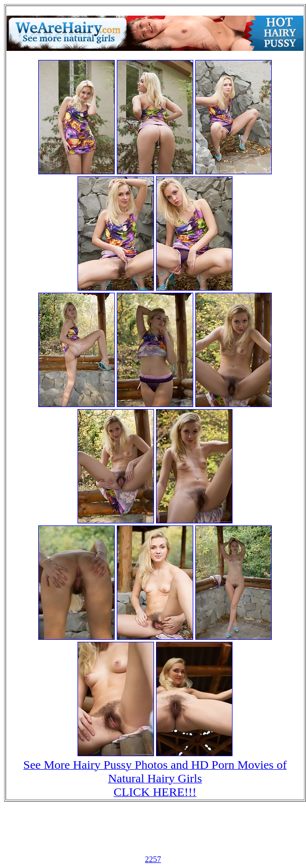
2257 (153, 859)
